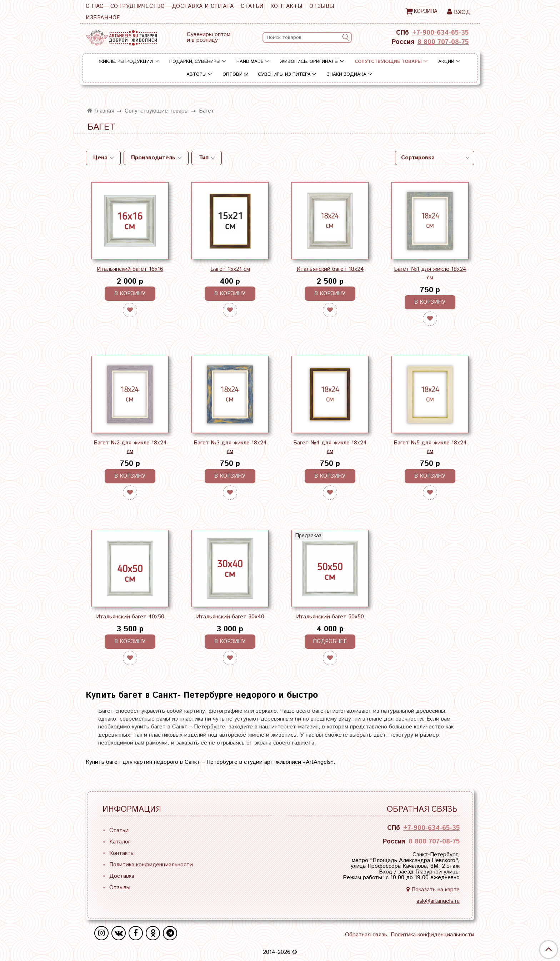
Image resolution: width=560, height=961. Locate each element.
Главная (101, 111)
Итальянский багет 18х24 (330, 269)
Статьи (252, 6)
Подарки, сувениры (195, 62)
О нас (95, 6)
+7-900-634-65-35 (440, 33)
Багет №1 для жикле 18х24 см (430, 273)
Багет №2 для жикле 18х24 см (130, 447)
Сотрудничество (138, 6)
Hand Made (250, 62)
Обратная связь (366, 935)
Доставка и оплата (203, 6)
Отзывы (322, 6)
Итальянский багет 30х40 (230, 617)
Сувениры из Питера (284, 74)
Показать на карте (433, 890)
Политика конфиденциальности (151, 865)
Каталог (120, 842)
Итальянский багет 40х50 (130, 617)
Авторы (196, 74)
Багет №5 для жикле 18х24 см (430, 447)
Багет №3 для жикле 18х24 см (230, 447)
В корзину (130, 293)
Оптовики (236, 74)
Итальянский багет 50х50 (330, 617)
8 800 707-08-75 (443, 42)
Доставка (122, 876)
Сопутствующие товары (388, 62)
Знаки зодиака (347, 74)
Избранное (103, 18)
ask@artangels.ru (438, 901)
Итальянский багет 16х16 (130, 269)
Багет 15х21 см (230, 269)
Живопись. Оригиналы (309, 62)
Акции (446, 62)
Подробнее (330, 641)
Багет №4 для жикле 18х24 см (330, 447)
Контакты (286, 6)
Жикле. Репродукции (126, 62)
